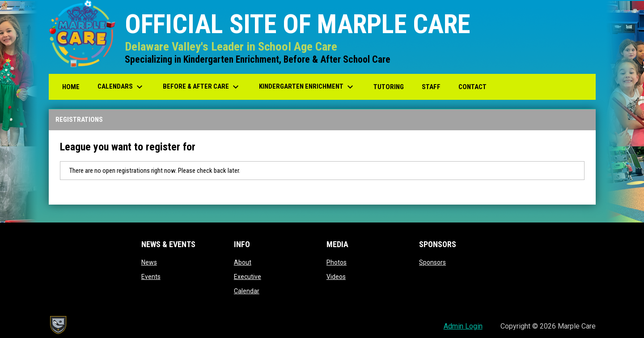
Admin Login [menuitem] (463, 326)
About (243, 262)
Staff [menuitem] (431, 87)
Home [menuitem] (71, 87)
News (149, 262)
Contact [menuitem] (472, 87)
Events (151, 277)
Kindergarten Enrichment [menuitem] (307, 87)
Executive (248, 277)
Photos (337, 262)
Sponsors (432, 262)
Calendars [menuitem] (121, 87)
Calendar (247, 291)
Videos (336, 277)
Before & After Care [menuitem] (202, 87)
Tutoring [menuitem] (389, 87)
